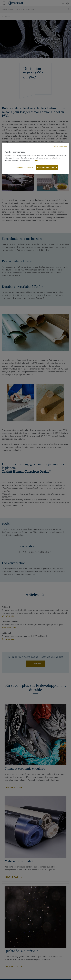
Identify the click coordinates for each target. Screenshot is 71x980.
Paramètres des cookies (24, 167)
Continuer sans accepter (60, 146)
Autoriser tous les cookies (47, 167)
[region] (35, 158)
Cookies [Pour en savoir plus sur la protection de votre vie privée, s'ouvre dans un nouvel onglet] (35, 160)
